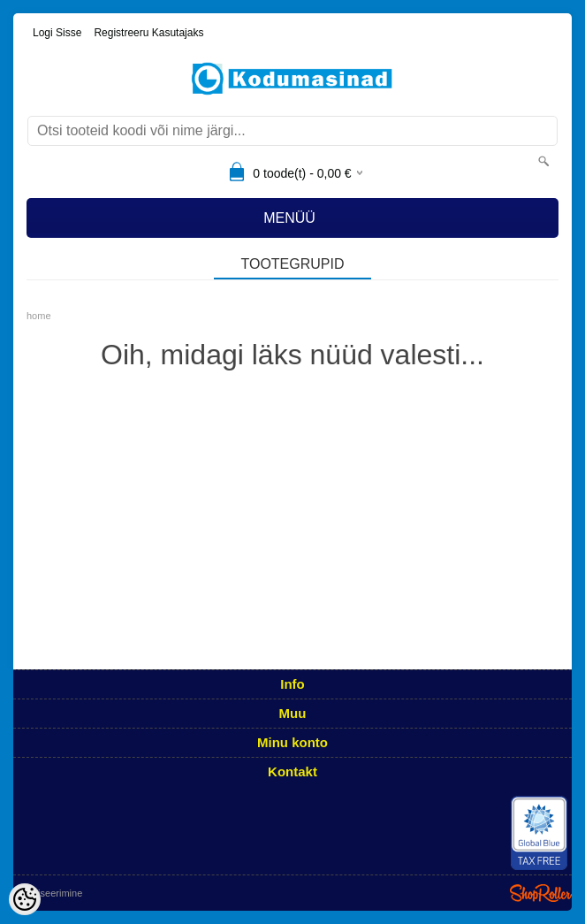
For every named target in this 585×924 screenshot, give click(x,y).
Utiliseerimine (53, 893)
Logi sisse (57, 33)
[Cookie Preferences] (25, 899)
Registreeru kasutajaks (148, 33)
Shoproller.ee (541, 893)
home (39, 316)
